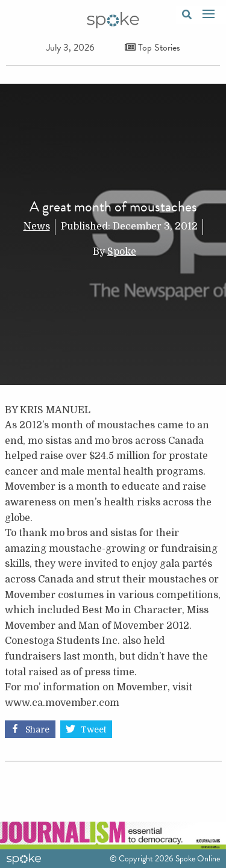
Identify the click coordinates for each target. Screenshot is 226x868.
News (37, 226)
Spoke (122, 252)
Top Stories (152, 48)
